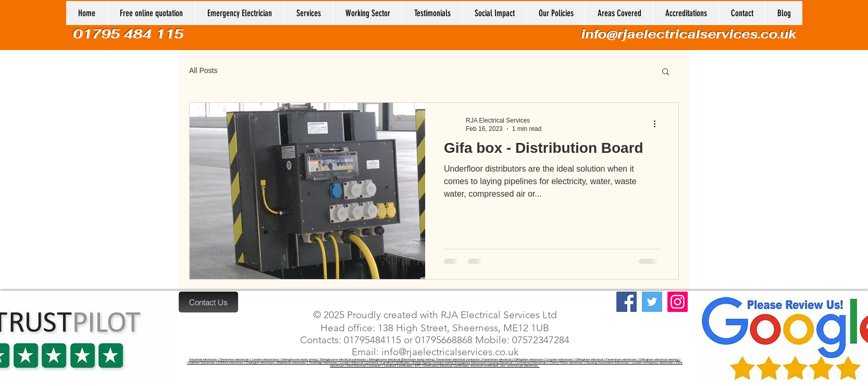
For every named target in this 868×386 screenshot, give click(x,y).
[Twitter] (652, 302)
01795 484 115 (130, 34)
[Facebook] (627, 302)
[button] (367, 13)
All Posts (203, 70)
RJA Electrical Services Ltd (498, 315)
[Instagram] (678, 302)
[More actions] (658, 124)
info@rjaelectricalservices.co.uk (689, 34)
